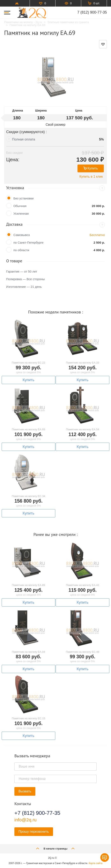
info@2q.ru (25, 820)
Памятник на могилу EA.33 (83, 363)
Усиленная (21, 214)
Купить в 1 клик (91, 177)
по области (21, 250)
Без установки (23, 198)
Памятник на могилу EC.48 (82, 652)
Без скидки (14, 153)
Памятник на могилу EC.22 (28, 363)
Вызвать (25, 791)
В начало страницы (55, 848)
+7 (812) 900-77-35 (37, 813)
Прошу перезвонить (34, 832)
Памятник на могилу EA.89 (29, 585)
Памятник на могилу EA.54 (83, 429)
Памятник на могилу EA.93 (29, 429)
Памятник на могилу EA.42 (83, 585)
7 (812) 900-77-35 (92, 12)
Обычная (20, 206)
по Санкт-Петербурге (28, 242)
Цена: (13, 159)
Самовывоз (22, 235)
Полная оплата (24, 139)
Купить (91, 168)
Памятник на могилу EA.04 (29, 652)
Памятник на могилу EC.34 (28, 496)
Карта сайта (95, 863)
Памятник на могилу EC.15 (28, 718)
